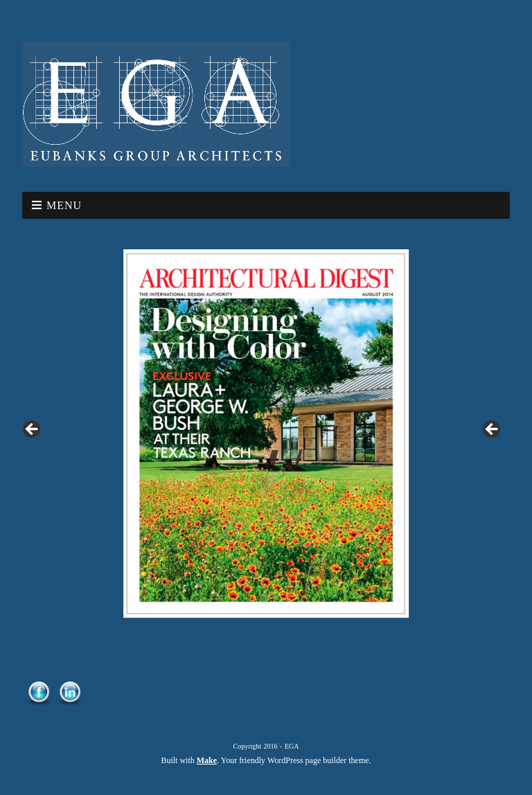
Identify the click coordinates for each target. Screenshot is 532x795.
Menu (64, 205)
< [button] (33, 430)
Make (207, 760)
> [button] (493, 430)
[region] (266, 434)
